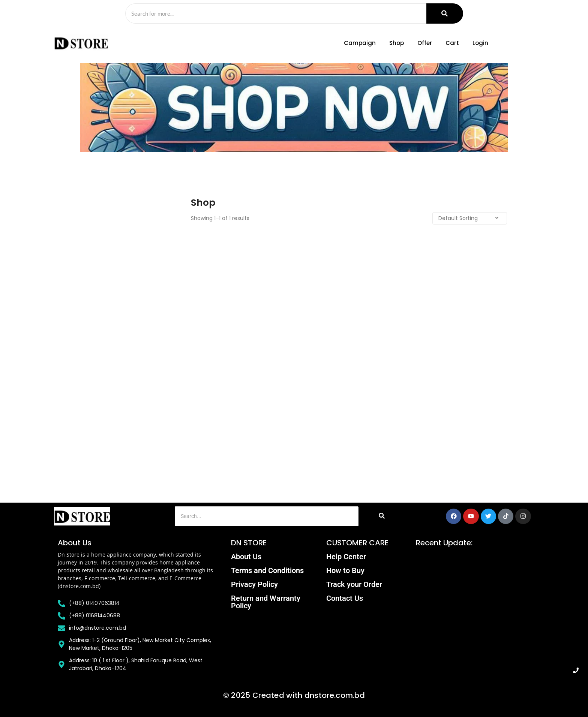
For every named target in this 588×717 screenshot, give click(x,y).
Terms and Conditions (267, 570)
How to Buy (345, 570)
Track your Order (354, 584)
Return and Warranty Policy (266, 602)
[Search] (275, 14)
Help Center (346, 557)
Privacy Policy (254, 584)
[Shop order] (466, 218)
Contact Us (345, 598)
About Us (246, 557)
